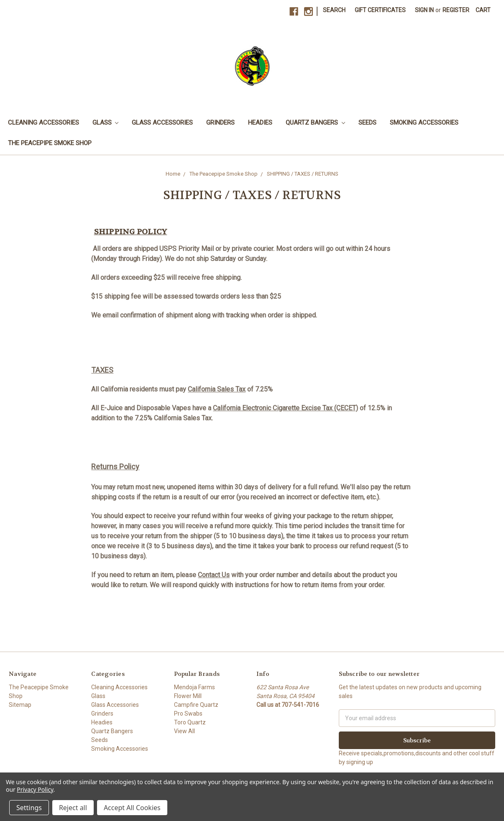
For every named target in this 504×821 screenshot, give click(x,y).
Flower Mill (188, 696)
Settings (29, 808)
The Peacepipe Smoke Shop (50, 143)
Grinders (220, 123)
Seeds (367, 123)
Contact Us (214, 575)
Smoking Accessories (424, 123)
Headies (260, 123)
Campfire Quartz (196, 705)
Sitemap (20, 705)
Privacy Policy (35, 789)
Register (456, 10)
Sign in (424, 10)
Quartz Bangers (315, 123)
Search (334, 10)
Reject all (73, 808)
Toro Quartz (190, 722)
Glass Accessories (162, 123)
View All (184, 731)
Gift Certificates (380, 10)
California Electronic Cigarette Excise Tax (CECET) (285, 408)
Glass (106, 123)
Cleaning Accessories (43, 123)
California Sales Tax (217, 389)
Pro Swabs (188, 714)
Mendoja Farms (194, 687)
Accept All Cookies (132, 808)
